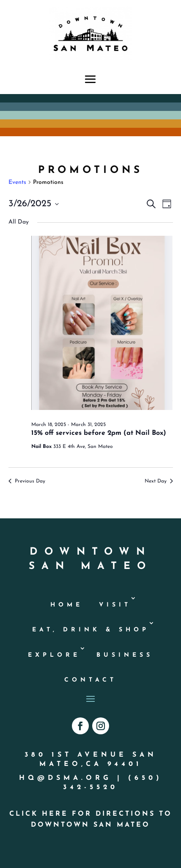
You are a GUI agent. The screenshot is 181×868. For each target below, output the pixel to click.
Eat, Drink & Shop (91, 630)
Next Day (159, 481)
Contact (90, 680)
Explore (54, 655)
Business (125, 655)
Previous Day (27, 481)
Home (67, 605)
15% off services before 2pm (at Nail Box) (99, 433)
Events (17, 182)
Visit (115, 605)
